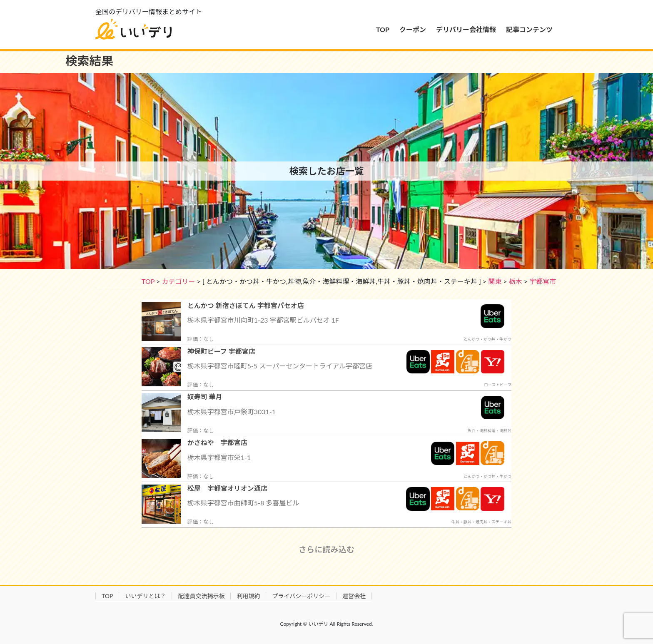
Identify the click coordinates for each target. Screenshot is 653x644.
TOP (148, 281)
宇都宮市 (543, 281)
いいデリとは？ (145, 596)
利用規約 (248, 596)
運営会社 (354, 596)
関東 (495, 281)
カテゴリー (178, 281)
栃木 (516, 281)
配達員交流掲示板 (201, 596)
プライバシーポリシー (301, 596)
